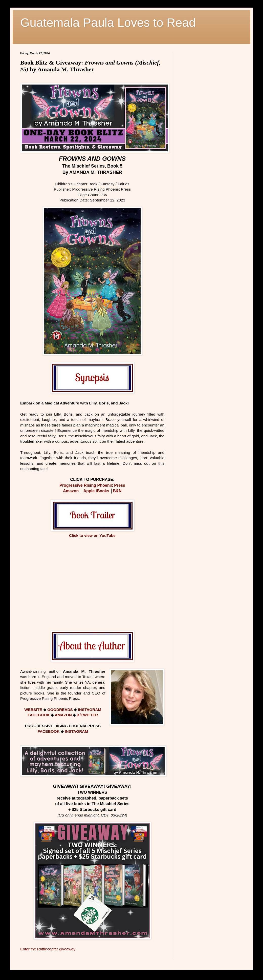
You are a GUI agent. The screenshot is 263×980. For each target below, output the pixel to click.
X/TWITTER (87, 715)
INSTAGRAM (90, 710)
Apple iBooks (96, 491)
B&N (117, 491)
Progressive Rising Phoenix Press (92, 485)
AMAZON (64, 715)
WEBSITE (33, 710)
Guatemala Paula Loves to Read (108, 23)
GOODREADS (60, 710)
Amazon (71, 491)
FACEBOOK (39, 715)
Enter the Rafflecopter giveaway (48, 949)
